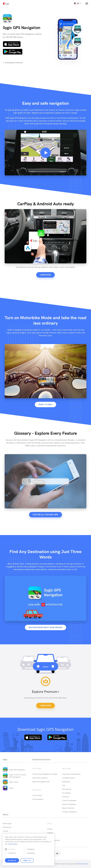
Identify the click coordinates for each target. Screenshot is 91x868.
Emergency (66, 782)
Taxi (64, 785)
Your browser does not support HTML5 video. (45, 153)
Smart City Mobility (69, 804)
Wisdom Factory (82, 864)
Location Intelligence (69, 812)
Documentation (38, 799)
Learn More (46, 706)
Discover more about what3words (46, 627)
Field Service (67, 789)
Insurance (66, 797)
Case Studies (37, 795)
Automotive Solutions (40, 778)
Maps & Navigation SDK (41, 782)
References (7, 827)
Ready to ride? (46, 405)
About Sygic (7, 823)
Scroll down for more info (14, 63)
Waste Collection (68, 808)
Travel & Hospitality (69, 800)
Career (5, 831)
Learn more (46, 275)
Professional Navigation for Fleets (45, 774)
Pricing (50, 829)
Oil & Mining (66, 793)
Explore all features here (45, 515)
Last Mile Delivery (69, 778)
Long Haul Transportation (71, 774)
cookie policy (12, 844)
